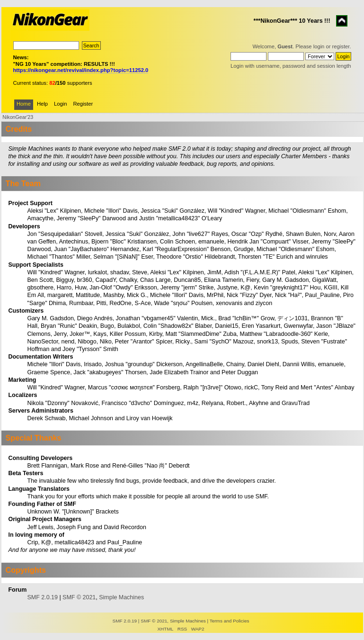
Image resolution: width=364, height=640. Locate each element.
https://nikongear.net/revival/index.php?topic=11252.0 (81, 70)
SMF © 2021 (79, 597)
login (319, 46)
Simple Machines (121, 597)
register (341, 46)
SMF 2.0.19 (42, 597)
